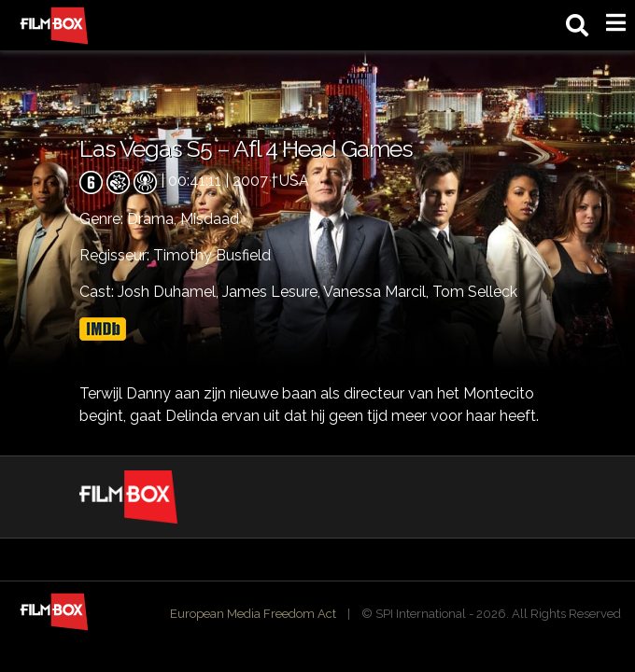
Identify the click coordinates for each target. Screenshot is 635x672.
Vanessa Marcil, (378, 292)
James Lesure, (273, 292)
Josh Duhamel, (170, 292)
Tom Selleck (475, 292)
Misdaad (210, 219)
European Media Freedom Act (253, 614)
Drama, (154, 219)
